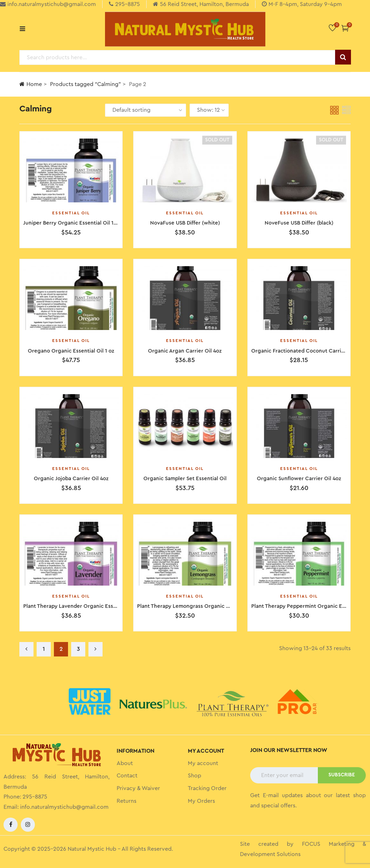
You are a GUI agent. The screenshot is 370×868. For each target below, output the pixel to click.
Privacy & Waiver (138, 788)
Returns (127, 801)
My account (203, 763)
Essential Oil (71, 213)
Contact (127, 776)
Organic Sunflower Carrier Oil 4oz (299, 479)
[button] (345, 28)
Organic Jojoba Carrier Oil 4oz (71, 479)
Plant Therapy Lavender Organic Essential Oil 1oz (84, 606)
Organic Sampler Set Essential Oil (185, 479)
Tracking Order (207, 788)
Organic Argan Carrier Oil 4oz (185, 351)
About (125, 763)
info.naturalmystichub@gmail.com (64, 807)
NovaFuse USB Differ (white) (185, 223)
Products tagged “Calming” (85, 84)
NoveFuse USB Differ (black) (299, 223)
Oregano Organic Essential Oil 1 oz (71, 351)
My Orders (201, 801)
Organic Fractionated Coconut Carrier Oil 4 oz (309, 351)
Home (31, 84)
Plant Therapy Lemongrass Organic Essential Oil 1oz (201, 606)
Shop (195, 776)
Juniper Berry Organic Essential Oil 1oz (71, 223)
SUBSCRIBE (342, 775)
